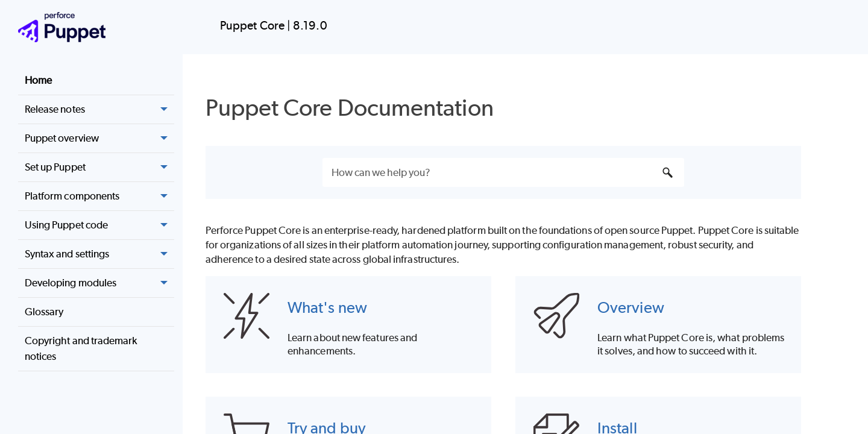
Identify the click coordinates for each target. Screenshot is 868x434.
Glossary (44, 312)
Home (38, 80)
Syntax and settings (99, 254)
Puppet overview (99, 139)
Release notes (99, 110)
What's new (327, 307)
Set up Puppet (99, 168)
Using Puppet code (99, 225)
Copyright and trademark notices (81, 348)
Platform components (99, 197)
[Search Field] (503, 172)
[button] (165, 109)
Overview (631, 307)
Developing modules (99, 283)
